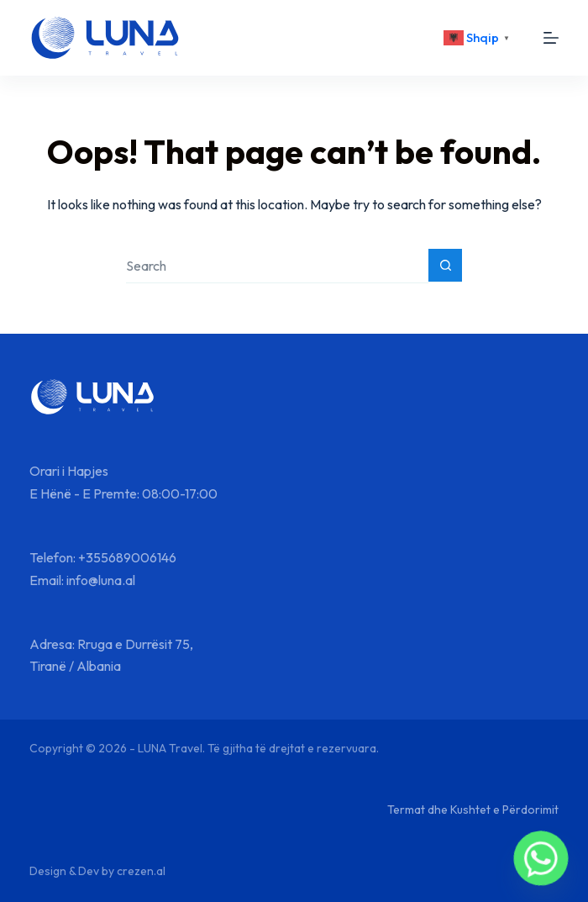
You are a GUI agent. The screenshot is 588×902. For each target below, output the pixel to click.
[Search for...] (277, 266)
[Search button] (445, 266)
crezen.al (141, 871)
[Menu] (551, 38)
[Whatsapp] (541, 858)
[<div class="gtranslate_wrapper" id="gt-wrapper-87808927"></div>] (479, 38)
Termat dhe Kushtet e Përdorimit (473, 810)
